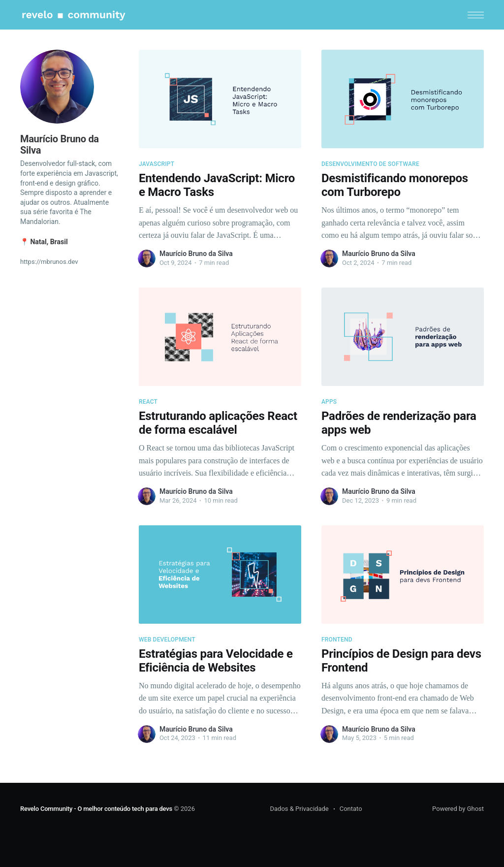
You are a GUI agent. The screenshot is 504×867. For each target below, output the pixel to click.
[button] (476, 15)
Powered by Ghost (458, 809)
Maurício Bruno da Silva (196, 254)
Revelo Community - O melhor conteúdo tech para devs (96, 809)
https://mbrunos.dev (49, 262)
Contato (351, 809)
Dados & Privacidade (299, 809)
